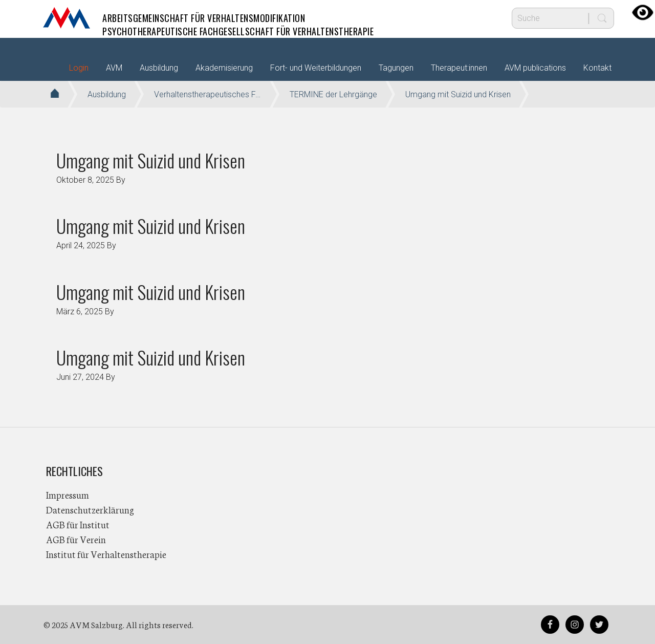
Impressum (68, 495)
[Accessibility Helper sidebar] (643, 12)
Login (79, 68)
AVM (67, 18)
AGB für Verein (76, 539)
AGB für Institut (78, 524)
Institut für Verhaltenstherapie (106, 554)
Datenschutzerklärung (90, 509)
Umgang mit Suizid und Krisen (151, 160)
